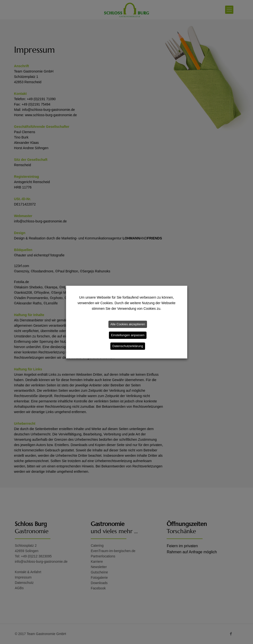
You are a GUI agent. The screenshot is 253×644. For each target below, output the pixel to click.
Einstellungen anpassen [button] (128, 335)
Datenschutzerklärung (128, 346)
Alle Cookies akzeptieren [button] (128, 324)
